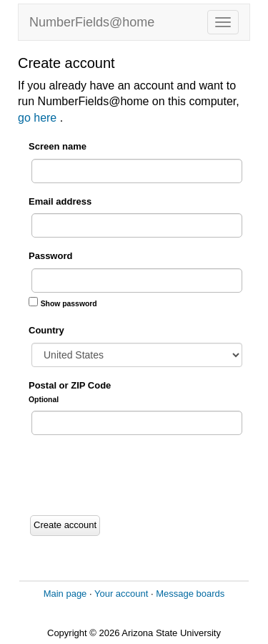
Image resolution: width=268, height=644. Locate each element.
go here (39, 118)
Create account (65, 525)
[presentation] (137, 475)
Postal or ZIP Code (70, 392)
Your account (121, 594)
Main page (65, 594)
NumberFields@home (92, 22)
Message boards (190, 594)
